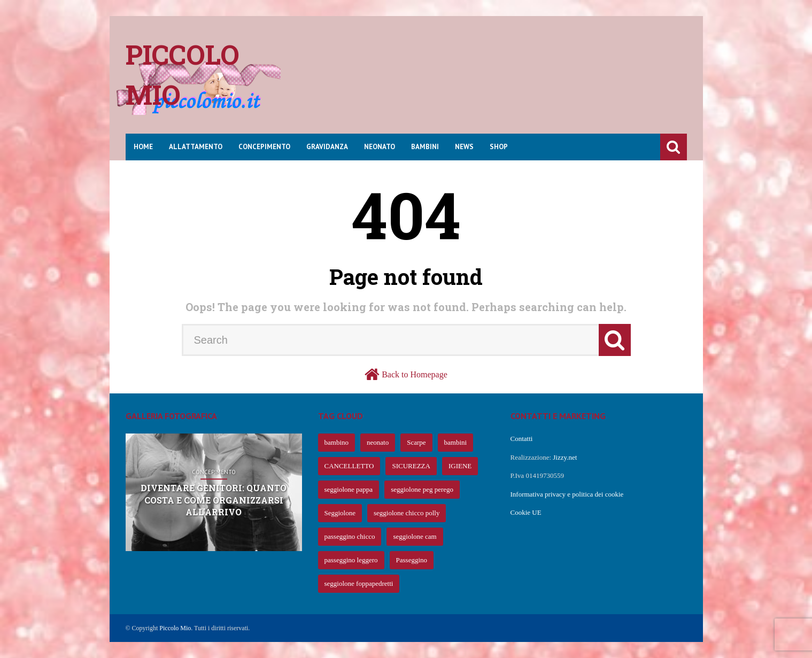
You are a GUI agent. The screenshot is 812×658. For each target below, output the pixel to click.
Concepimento (264, 147)
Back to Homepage (415, 374)
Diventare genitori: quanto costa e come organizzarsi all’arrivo (214, 500)
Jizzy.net (565, 457)
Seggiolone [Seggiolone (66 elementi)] (340, 513)
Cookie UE (526, 512)
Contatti (522, 439)
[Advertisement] (492, 83)
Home (143, 147)
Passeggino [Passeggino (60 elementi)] (412, 560)
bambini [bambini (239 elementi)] (456, 442)
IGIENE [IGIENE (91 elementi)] (460, 466)
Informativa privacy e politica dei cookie (567, 494)
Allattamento (196, 147)
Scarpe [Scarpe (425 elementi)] (416, 442)
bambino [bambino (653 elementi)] (337, 442)
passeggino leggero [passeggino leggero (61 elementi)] (351, 560)
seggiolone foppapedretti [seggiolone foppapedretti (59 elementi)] (359, 583)
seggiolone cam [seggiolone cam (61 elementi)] (415, 536)
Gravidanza (327, 147)
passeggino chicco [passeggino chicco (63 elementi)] (350, 536)
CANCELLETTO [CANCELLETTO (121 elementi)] (349, 466)
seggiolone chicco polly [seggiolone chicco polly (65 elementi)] (407, 513)
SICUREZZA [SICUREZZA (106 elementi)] (411, 466)
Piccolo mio (183, 75)
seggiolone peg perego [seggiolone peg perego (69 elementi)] (422, 489)
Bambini (425, 147)
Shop (499, 147)
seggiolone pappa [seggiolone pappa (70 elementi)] (349, 489)
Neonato (380, 147)
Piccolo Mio (175, 628)
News (464, 147)
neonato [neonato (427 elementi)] (378, 442)
